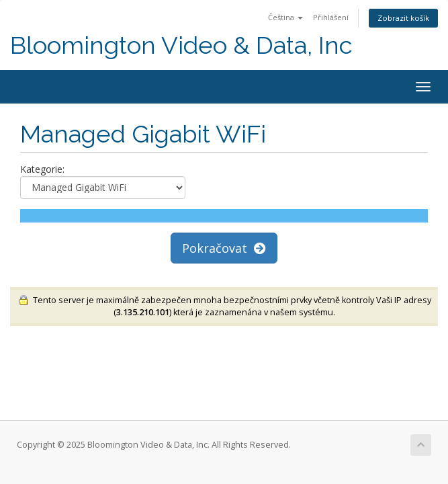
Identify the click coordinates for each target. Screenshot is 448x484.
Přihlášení (331, 17)
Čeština (285, 17)
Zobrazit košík (403, 18)
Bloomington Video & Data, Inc (181, 45)
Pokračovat (224, 248)
